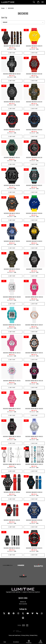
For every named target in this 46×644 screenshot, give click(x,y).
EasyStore (37, 592)
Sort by (4, 18)
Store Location (23, 604)
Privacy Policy (25, 635)
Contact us (23, 602)
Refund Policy (34, 635)
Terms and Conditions (14, 635)
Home (3, 8)
